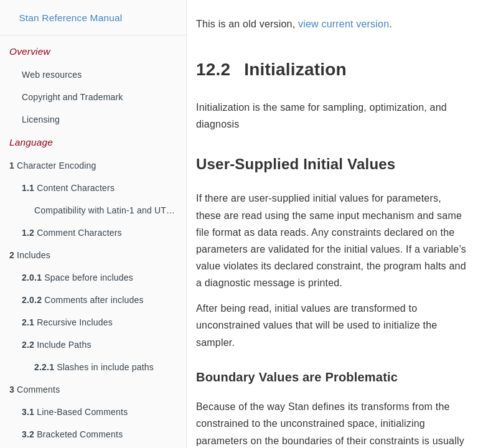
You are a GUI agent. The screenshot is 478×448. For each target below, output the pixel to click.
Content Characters (68, 188)
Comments (35, 390)
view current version (344, 24)
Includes (30, 255)
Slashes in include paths (94, 367)
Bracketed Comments (72, 434)
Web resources (52, 75)
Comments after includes (83, 300)
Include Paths (57, 345)
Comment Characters (72, 233)
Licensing (41, 119)
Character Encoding (53, 166)
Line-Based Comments (75, 412)
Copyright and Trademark (73, 97)
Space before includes (77, 278)
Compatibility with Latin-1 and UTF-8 (107, 210)
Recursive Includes (67, 322)
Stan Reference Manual (70, 18)
